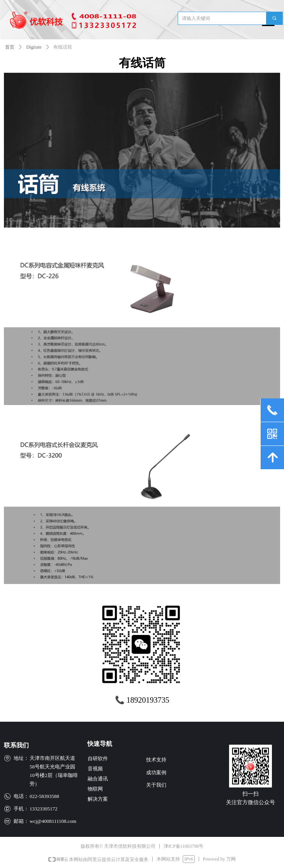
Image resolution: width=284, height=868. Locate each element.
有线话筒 (63, 47)
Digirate (34, 47)
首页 (10, 47)
